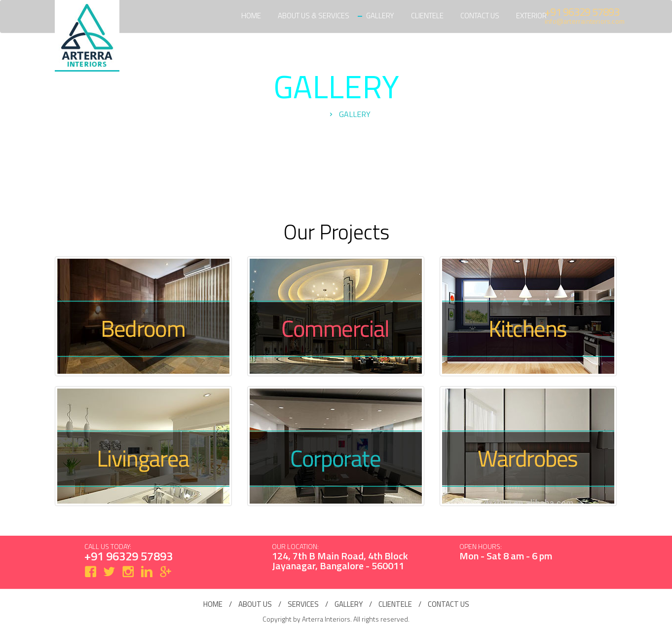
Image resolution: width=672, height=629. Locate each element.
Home (251, 16)
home (213, 604)
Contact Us (480, 16)
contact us (448, 604)
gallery (349, 604)
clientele (395, 604)
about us (255, 604)
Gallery (380, 16)
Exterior (531, 16)
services (303, 604)
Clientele (427, 16)
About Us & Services (314, 16)
